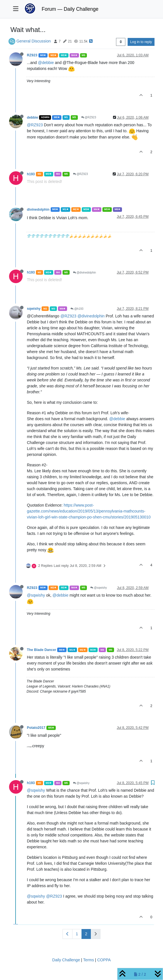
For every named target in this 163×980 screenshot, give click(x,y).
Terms (89, 960)
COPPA (104, 960)
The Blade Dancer (41, 650)
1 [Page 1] (77, 934)
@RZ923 (89, 117)
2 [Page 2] (86, 934)
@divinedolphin (84, 273)
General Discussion (34, 41)
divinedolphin (38, 210)
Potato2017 (36, 728)
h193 (31, 174)
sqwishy (34, 309)
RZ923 (32, 55)
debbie (32, 118)
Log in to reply (141, 42)
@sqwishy (99, 588)
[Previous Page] (67, 934)
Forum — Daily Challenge (70, 9)
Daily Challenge (66, 960)
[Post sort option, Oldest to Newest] (121, 42)
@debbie (46, 63)
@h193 (77, 309)
